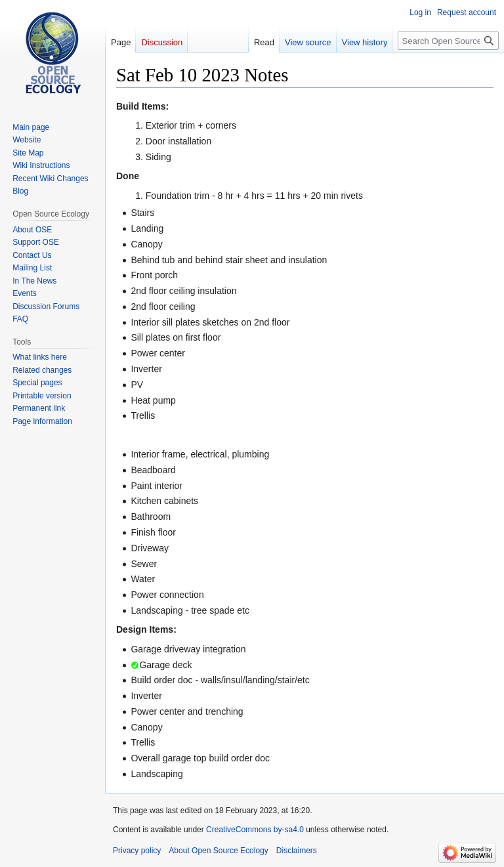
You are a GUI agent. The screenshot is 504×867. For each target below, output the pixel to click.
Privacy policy (137, 851)
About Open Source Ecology (218, 851)
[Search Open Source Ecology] (448, 41)
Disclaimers (297, 851)
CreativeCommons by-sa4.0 (255, 830)
